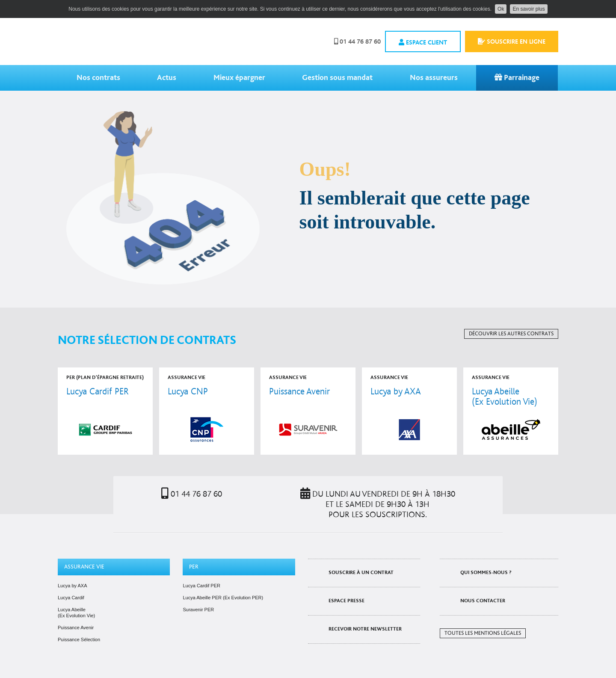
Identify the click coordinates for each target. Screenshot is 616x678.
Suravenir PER (198, 610)
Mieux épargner (239, 78)
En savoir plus (529, 9)
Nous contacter (483, 601)
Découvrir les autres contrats (511, 334)
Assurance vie (84, 567)
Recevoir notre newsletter (365, 629)
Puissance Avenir (76, 628)
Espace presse (346, 601)
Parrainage (517, 78)
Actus (167, 78)
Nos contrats (98, 78)
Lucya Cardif (71, 598)
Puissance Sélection (79, 640)
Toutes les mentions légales (483, 633)
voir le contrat (105, 411)
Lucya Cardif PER (201, 586)
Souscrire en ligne (512, 41)
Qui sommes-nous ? (486, 573)
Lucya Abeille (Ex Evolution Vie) (76, 613)
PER (194, 567)
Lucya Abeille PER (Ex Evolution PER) (223, 598)
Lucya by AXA (73, 586)
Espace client (423, 42)
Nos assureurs (434, 78)
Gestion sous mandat (337, 78)
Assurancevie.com (122, 41)
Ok (501, 9)
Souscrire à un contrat (361, 573)
